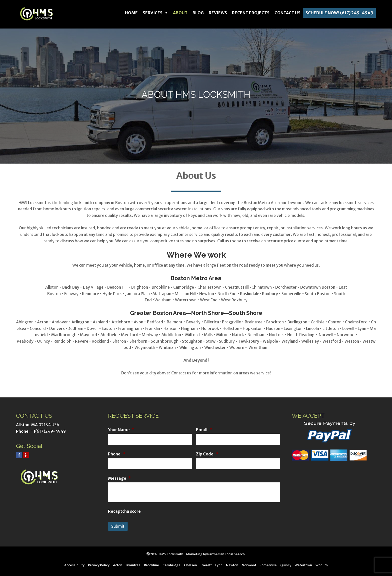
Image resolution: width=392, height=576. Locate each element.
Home (131, 13)
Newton (232, 565)
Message (119, 478)
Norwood (249, 565)
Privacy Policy (99, 565)
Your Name (121, 430)
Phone (116, 454)
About (180, 13)
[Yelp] (26, 455)
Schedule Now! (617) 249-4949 (339, 13)
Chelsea (190, 565)
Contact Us (287, 13)
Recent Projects (251, 13)
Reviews (218, 13)
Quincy (286, 565)
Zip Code (207, 454)
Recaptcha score (124, 511)
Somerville (268, 565)
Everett (206, 565)
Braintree (133, 565)
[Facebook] (19, 455)
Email (204, 430)
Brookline (151, 565)
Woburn (322, 565)
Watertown (303, 565)
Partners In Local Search (226, 554)
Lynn (219, 565)
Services (153, 13)
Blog (198, 13)
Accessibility (74, 565)
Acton (118, 565)
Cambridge (171, 565)
